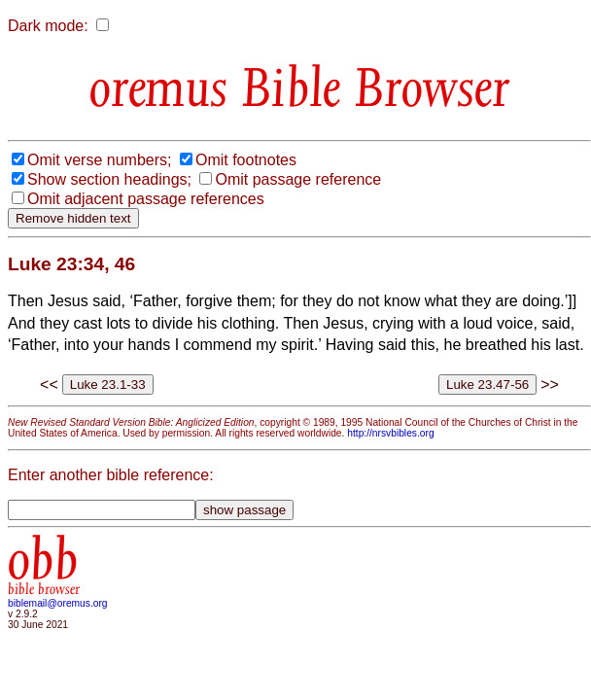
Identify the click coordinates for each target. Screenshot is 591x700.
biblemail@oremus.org (58, 603)
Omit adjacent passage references (146, 199)
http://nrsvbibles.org (390, 433)
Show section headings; (109, 179)
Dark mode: (48, 26)
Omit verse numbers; (99, 160)
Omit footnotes (246, 160)
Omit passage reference (298, 179)
